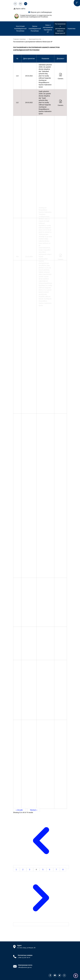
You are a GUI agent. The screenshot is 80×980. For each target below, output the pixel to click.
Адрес (19, 945)
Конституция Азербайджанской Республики (20, 29)
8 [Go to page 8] (63, 870)
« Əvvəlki (19, 810)
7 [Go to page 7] (57, 870)
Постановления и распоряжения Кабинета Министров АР (60, 29)
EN (21, 4)
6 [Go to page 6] (50, 870)
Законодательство (35, 39)
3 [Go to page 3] (30, 870)
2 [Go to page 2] (23, 870)
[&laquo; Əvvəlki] (41, 867)
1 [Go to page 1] (16, 870)
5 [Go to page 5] (43, 870)
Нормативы (72, 29)
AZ (15, 4)
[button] (76, 976)
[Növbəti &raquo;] (41, 924)
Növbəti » (34, 810)
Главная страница (19, 39)
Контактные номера (25, 955)
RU (26, 4)
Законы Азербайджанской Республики (35, 29)
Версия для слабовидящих (40, 12)
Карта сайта (19, 9)
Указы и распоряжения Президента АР (48, 29)
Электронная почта (25, 965)
